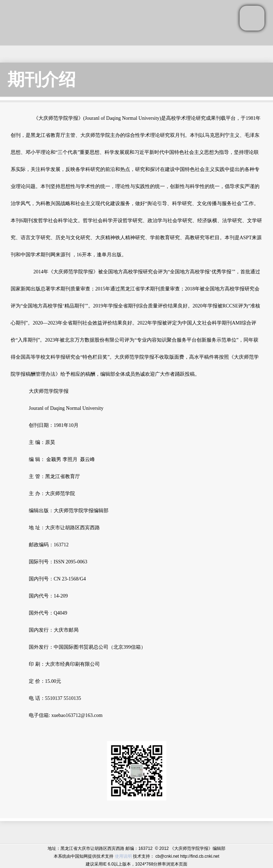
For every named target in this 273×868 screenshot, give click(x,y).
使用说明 (123, 856)
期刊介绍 (42, 79)
